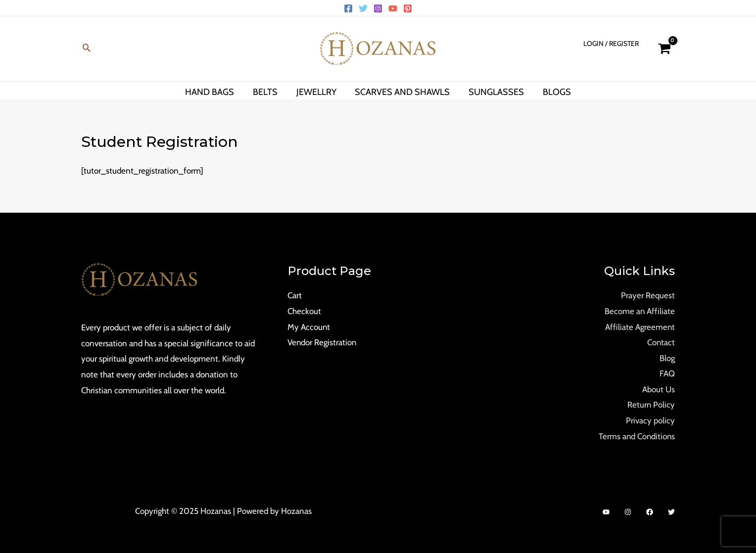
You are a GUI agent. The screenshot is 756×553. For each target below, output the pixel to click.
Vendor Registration (322, 342)
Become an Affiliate (639, 311)
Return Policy (651, 405)
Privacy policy (650, 420)
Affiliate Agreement (640, 327)
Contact (661, 342)
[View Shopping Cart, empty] (664, 49)
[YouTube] (393, 8)
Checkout (304, 311)
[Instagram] (378, 8)
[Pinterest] (408, 8)
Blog (667, 358)
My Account (309, 327)
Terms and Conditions (636, 436)
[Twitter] (363, 8)
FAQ (667, 373)
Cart (295, 295)
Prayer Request (648, 295)
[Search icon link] (87, 49)
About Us (659, 389)
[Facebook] (348, 8)
